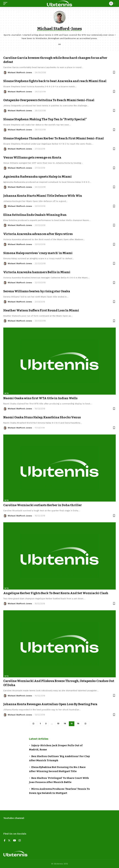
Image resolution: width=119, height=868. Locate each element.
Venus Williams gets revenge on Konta (32, 158)
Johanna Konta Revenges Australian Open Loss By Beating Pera (50, 704)
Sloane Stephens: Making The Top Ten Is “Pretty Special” (45, 119)
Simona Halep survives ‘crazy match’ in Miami (38, 253)
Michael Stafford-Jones (20, 72)
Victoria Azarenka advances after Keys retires (38, 234)
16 (78, 724)
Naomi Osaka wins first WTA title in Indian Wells (40, 398)
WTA (7, 393)
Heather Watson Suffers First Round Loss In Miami (41, 310)
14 (65, 724)
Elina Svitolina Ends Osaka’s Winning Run (35, 215)
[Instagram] (20, 841)
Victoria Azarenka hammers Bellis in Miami (37, 272)
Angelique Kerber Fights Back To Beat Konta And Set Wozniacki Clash (56, 593)
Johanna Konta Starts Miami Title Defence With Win (43, 196)
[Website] (60, 45)
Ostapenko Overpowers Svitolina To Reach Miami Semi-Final (49, 100)
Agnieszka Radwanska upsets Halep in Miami (37, 177)
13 (58, 724)
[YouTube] (14, 841)
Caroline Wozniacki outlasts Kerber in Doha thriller (43, 505)
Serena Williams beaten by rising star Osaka (37, 291)
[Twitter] (9, 841)
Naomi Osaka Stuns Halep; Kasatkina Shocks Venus (42, 417)
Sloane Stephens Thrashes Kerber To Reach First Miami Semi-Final (54, 138)
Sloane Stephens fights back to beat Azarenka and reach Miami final (55, 81)
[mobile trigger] (6, 3)
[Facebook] (5, 841)
